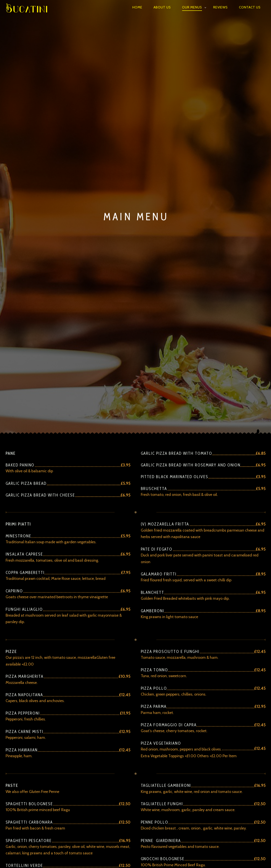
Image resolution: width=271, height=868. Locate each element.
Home (137, 7)
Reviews (220, 7)
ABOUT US (162, 7)
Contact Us (250, 7)
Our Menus (192, 7)
